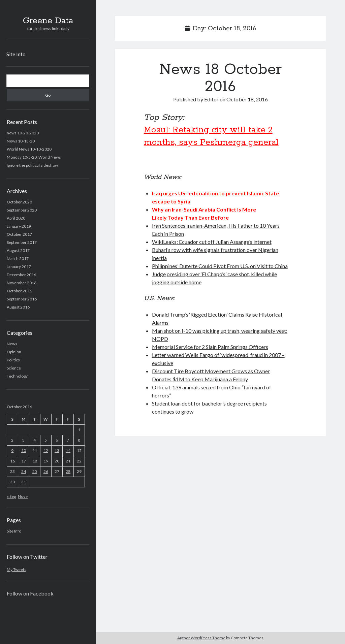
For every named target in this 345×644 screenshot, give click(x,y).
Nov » (23, 496)
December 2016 (21, 275)
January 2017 (19, 267)
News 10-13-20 (21, 141)
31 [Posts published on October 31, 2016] (24, 482)
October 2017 (19, 234)
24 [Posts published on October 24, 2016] (24, 471)
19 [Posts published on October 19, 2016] (46, 461)
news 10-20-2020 (23, 133)
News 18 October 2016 (220, 78)
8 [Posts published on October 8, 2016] (79, 440)
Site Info (16, 54)
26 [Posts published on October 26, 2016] (46, 471)
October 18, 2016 (247, 99)
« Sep (11, 496)
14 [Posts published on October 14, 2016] (68, 450)
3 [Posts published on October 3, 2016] (23, 440)
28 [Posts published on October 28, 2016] (68, 471)
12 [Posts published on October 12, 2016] (46, 450)
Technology (17, 376)
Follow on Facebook (30, 593)
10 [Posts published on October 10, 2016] (24, 450)
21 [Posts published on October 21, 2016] (68, 461)
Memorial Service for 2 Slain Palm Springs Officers (210, 347)
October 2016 (19, 291)
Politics (13, 360)
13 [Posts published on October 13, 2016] (57, 450)
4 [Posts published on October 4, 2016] (35, 440)
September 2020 (22, 210)
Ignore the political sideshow (32, 165)
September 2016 (22, 299)
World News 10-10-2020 (29, 149)
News (12, 344)
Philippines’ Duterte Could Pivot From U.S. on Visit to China (220, 266)
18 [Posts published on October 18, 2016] (35, 461)
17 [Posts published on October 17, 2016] (24, 461)
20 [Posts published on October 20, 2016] (57, 461)
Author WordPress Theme (201, 638)
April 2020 (16, 218)
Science (14, 368)
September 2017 (22, 242)
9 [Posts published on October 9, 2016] (12, 450)
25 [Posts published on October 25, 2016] (35, 471)
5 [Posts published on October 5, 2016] (46, 440)
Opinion (14, 352)
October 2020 (19, 202)
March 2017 (18, 259)
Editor (211, 99)
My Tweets (17, 569)
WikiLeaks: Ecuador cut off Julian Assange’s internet (212, 242)
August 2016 (18, 307)
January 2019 (19, 226)
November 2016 (22, 283)
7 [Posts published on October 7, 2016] (68, 440)
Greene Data (48, 21)
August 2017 (18, 250)
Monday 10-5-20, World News (34, 157)
